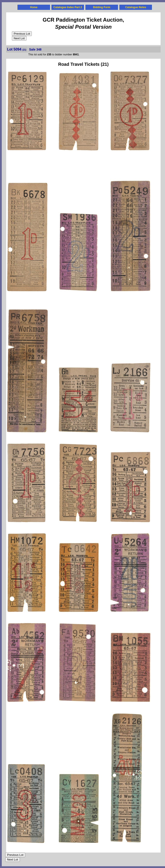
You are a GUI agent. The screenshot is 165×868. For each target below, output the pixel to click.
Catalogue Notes (136, 7)
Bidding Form (102, 7)
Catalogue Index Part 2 (68, 7)
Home (34, 7)
